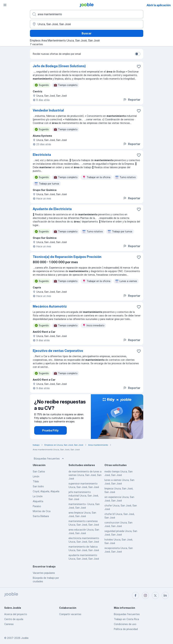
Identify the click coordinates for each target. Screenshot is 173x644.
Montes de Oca (42, 511)
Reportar (132, 100)
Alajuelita (38, 501)
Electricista (42, 155)
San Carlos (39, 471)
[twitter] (155, 595)
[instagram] (145, 595)
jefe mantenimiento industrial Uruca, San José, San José (84, 496)
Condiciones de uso (125, 624)
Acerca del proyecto (16, 614)
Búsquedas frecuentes (49, 459)
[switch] (138, 54)
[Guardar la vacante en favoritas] (139, 66)
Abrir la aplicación (159, 5)
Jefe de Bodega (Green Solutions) (59, 66)
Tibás (36, 481)
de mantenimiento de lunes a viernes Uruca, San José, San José (85, 475)
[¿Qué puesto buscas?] (87, 14)
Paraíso (37, 506)
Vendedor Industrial (48, 110)
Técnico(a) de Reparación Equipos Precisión (67, 257)
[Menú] (5, 5)
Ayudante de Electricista (52, 209)
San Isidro (38, 486)
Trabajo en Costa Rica (126, 619)
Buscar (86, 33)
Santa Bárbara (41, 516)
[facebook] (135, 595)
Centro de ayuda (14, 619)
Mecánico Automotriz (50, 306)
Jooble (25, 638)
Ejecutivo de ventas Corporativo (58, 351)
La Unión (38, 496)
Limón (36, 476)
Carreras (9, 624)
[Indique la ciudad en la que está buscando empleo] (87, 24)
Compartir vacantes (70, 614)
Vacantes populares (44, 573)
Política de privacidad (126, 629)
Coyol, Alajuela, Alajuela (46, 491)
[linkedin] (165, 595)
